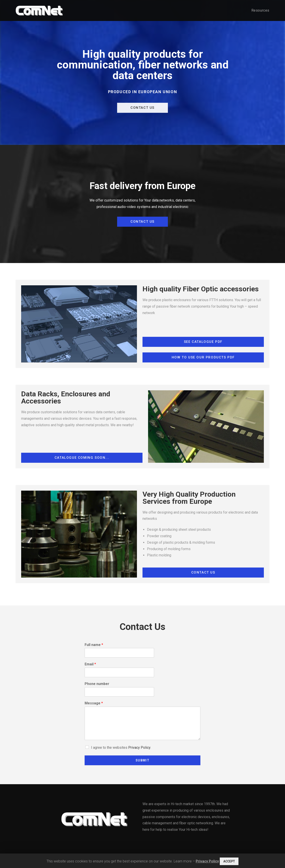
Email (90, 664)
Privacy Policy (139, 748)
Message (94, 703)
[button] (142, 108)
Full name (94, 645)
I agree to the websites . (121, 748)
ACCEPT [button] (229, 861)
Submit (142, 760)
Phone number (97, 684)
